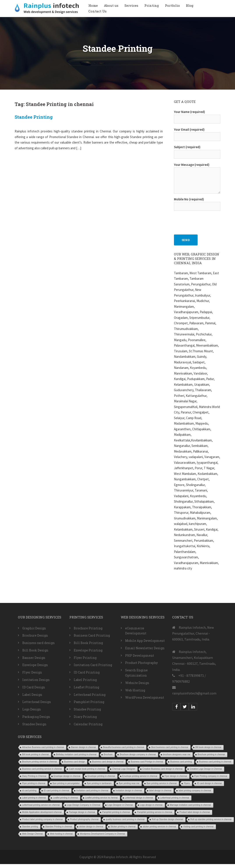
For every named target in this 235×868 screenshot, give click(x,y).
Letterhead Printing (90, 695)
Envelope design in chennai (67, 776)
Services (131, 5)
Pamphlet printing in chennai (116, 812)
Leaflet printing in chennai (65, 798)
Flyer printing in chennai (34, 783)
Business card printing (181, 762)
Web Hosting (135, 690)
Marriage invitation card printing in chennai (190, 805)
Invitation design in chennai (129, 791)
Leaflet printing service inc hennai (101, 798)
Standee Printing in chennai (59, 827)
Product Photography (141, 663)
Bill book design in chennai (208, 747)
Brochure (108, 754)
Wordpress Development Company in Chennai (102, 834)
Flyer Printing (85, 658)
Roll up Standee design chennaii (167, 819)
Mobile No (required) (197, 203)
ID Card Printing (87, 672)
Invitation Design (36, 680)
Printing (152, 5)
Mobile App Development (145, 641)
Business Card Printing (92, 635)
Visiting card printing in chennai (198, 827)
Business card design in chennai (108, 762)
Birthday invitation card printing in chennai (76, 754)
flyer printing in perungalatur (66, 783)
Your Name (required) (197, 115)
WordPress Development (145, 697)
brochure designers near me (177, 754)
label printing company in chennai (195, 791)
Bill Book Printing (88, 643)
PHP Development (140, 655)
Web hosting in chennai (61, 834)
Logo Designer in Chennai (120, 805)
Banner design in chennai (83, 747)
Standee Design (34, 724)
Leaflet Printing (86, 687)
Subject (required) (197, 151)
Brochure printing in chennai (211, 754)
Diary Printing (85, 717)
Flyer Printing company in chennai (211, 776)
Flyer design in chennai (176, 776)
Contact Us (97, 11)
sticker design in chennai (91, 827)
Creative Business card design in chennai (162, 769)
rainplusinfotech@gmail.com (194, 693)
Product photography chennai (84, 819)
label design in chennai (160, 791)
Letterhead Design (37, 702)
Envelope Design (35, 665)
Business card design (39, 643)
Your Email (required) (197, 133)
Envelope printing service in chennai (140, 776)
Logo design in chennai (151, 805)
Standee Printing (34, 117)
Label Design (32, 695)
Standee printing (30, 827)
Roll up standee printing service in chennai (211, 819)
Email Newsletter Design (145, 648)
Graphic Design (34, 628)
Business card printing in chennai (215, 762)
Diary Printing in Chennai (34, 776)
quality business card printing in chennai (125, 819)
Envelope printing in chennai (101, 776)
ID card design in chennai (209, 783)
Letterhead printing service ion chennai (41, 805)
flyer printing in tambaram (99, 783)
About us (111, 5)
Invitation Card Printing (93, 665)
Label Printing (85, 680)
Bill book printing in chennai (35, 754)
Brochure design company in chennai (138, 754)
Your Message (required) (197, 179)
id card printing (29, 791)
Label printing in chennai (34, 798)
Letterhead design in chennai (139, 798)
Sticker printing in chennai (123, 827)
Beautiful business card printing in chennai (124, 747)
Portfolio (172, 5)
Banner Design (34, 658)
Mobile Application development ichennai (42, 812)
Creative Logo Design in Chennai (206, 769)
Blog (190, 5)
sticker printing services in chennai (159, 827)
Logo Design (32, 709)
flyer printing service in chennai (162, 783)
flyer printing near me (129, 783)
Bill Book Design (35, 650)
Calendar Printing (88, 724)
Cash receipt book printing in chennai (87, 769)
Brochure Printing (88, 628)
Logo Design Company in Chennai (84, 805)
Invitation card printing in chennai (92, 791)
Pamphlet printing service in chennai (155, 812)
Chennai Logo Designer (124, 769)
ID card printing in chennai (56, 791)
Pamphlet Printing (89, 702)
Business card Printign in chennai (147, 762)
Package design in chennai (82, 812)
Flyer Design (32, 672)
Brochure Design (35, 635)
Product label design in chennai (195, 812)
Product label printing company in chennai (42, 819)
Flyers (187, 783)
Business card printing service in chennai (42, 769)
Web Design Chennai (32, 834)
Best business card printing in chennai (170, 747)
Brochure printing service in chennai (39, 762)
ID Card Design (34, 687)
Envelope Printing (88, 650)
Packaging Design (36, 717)
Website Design (137, 683)
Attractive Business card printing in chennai (43, 747)
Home (93, 5)
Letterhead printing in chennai (175, 798)
